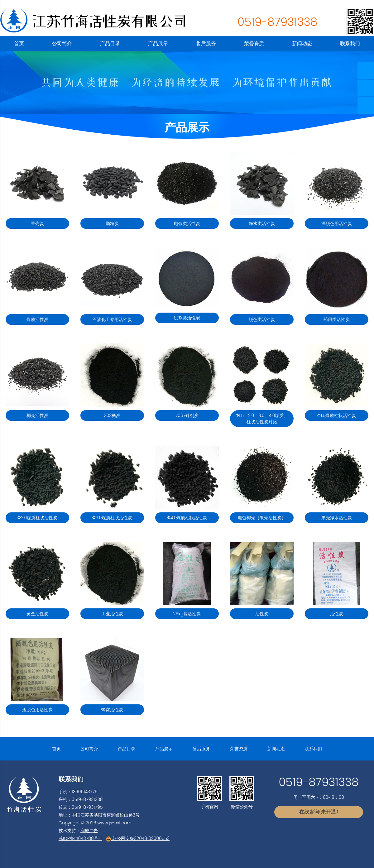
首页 (19, 43)
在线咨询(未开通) (319, 812)
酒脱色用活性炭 (337, 223)
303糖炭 (112, 415)
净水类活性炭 (262, 223)
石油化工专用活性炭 (112, 319)
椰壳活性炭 (37, 415)
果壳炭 (37, 223)
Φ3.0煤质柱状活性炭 (112, 518)
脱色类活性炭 (262, 319)
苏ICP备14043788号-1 (80, 838)
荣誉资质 (254, 43)
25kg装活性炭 (187, 614)
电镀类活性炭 (187, 223)
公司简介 (62, 43)
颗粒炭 (112, 223)
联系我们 (350, 43)
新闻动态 (302, 43)
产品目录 (110, 43)
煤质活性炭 (37, 319)
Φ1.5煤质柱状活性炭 (337, 415)
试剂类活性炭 (187, 318)
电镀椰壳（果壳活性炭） (262, 518)
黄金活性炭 (37, 614)
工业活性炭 (112, 614)
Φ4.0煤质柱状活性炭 (187, 518)
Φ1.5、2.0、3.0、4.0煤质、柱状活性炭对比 (262, 419)
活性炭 (262, 614)
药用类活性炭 (337, 319)
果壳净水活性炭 (337, 518)
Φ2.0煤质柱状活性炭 (37, 518)
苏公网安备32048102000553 (138, 838)
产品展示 (158, 43)
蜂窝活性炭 (112, 710)
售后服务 (206, 43)
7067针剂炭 (187, 415)
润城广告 (89, 831)
